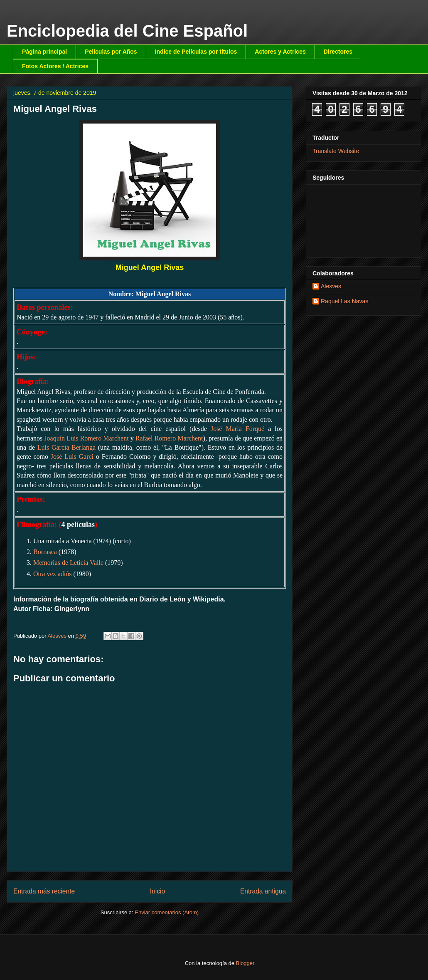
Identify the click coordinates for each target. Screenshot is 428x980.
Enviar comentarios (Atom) (167, 912)
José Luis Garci (72, 457)
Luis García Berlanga (66, 447)
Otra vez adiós (52, 574)
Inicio (157, 891)
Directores (338, 52)
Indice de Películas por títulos (196, 52)
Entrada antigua (263, 891)
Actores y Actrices (280, 52)
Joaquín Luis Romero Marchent (86, 438)
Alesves (331, 286)
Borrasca (45, 552)
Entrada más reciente (44, 891)
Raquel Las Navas (344, 301)
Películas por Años (111, 52)
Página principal (44, 52)
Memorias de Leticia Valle (68, 563)
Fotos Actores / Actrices (55, 66)
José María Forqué (237, 429)
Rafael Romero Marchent (169, 438)
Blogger (245, 963)
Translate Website (336, 151)
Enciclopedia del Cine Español (127, 31)
